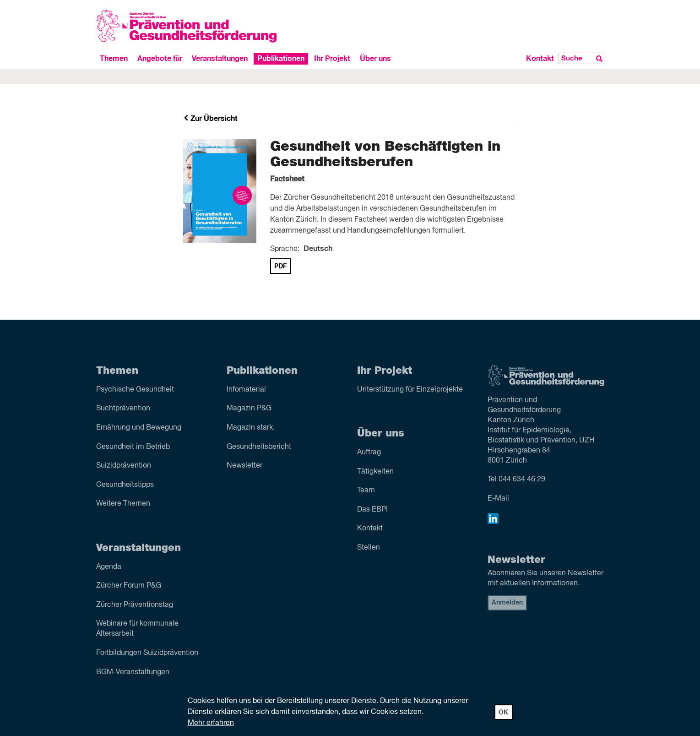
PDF (280, 267)
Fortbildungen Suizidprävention (147, 653)
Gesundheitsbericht (259, 447)
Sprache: (285, 249)
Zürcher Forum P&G (129, 586)
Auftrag (369, 453)
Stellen (369, 548)
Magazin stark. (251, 428)
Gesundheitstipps (125, 485)
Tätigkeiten (375, 472)
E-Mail (498, 499)
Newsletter (244, 466)
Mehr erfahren (211, 723)
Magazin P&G (249, 409)
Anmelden (507, 603)
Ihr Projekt (332, 59)
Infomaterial (246, 390)
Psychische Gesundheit (135, 390)
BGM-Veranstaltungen (133, 672)
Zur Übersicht (211, 119)
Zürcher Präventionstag (135, 605)
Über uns (375, 59)
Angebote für (160, 59)
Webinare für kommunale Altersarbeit (137, 629)
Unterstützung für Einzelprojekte (410, 390)
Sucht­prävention (123, 409)
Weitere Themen (123, 504)
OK (503, 713)
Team (366, 491)
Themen (114, 59)
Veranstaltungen (220, 59)
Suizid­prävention (124, 466)
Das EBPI (372, 510)
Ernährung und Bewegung (139, 428)
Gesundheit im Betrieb (133, 447)
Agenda (109, 567)
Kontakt (540, 59)
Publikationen (281, 59)
